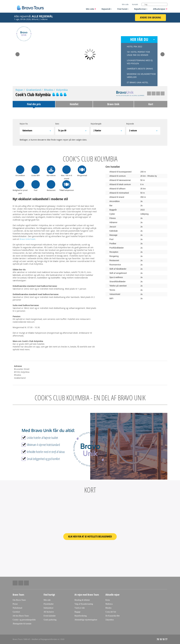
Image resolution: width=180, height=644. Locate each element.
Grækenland (34, 90)
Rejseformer (141, 9)
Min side (91, 9)
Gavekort (16, 612)
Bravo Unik (113, 104)
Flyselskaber (49, 604)
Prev (18, 53)
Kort (151, 104)
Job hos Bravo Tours (21, 616)
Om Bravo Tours (19, 600)
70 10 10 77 (162, 639)
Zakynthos (110, 620)
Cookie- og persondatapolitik (24, 620)
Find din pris (34, 104)
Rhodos (49, 90)
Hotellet (74, 104)
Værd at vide (80, 608)
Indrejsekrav (49, 608)
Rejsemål (107, 9)
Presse (15, 604)
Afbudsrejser (160, 9)
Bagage (77, 612)
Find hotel (123, 9)
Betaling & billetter (82, 600)
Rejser (19, 90)
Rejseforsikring (81, 616)
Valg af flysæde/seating (84, 604)
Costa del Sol (111, 612)
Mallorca (109, 604)
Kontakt (135, 4)
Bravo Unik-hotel (27, 239)
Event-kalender (50, 616)
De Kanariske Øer (113, 616)
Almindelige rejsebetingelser (86, 620)
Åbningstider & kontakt (22, 624)
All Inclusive (49, 612)
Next (162, 53)
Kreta (108, 600)
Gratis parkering (50, 620)
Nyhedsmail (17, 608)
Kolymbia (62, 90)
